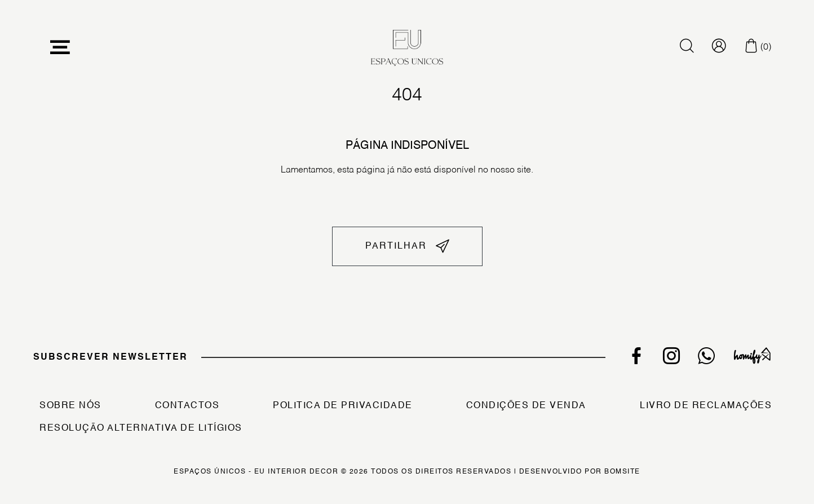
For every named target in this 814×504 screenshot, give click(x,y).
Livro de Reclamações (706, 406)
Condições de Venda (526, 406)
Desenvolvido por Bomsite (580, 472)
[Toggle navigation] (60, 48)
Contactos (187, 406)
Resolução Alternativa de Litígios (141, 428)
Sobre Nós (70, 406)
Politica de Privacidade (343, 406)
